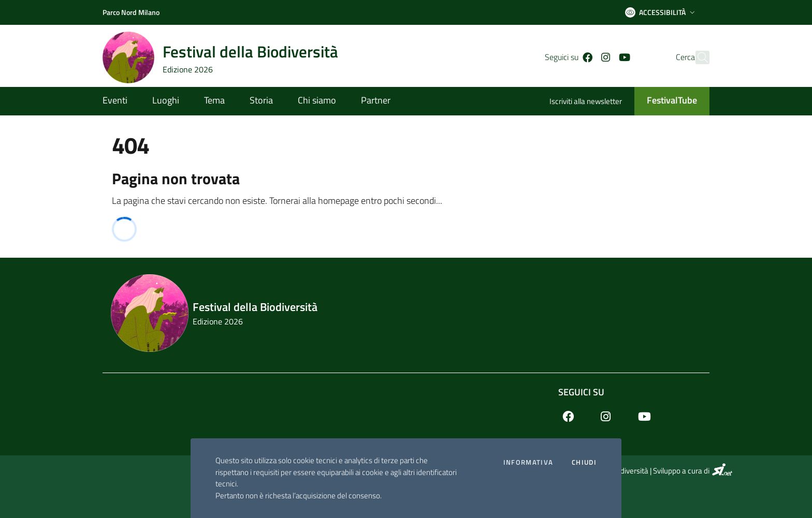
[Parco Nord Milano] (131, 12)
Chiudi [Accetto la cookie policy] (584, 462)
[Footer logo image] (406, 313)
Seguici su (581, 392)
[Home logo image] (227, 57)
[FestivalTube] (666, 101)
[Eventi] (121, 101)
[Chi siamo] (317, 101)
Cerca (667, 57)
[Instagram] (590, 57)
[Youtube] (608, 57)
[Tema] (214, 101)
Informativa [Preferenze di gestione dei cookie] (528, 462)
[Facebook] (571, 57)
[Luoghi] (166, 101)
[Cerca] (697, 57)
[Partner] (369, 101)
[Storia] (261, 101)
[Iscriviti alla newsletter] (592, 102)
